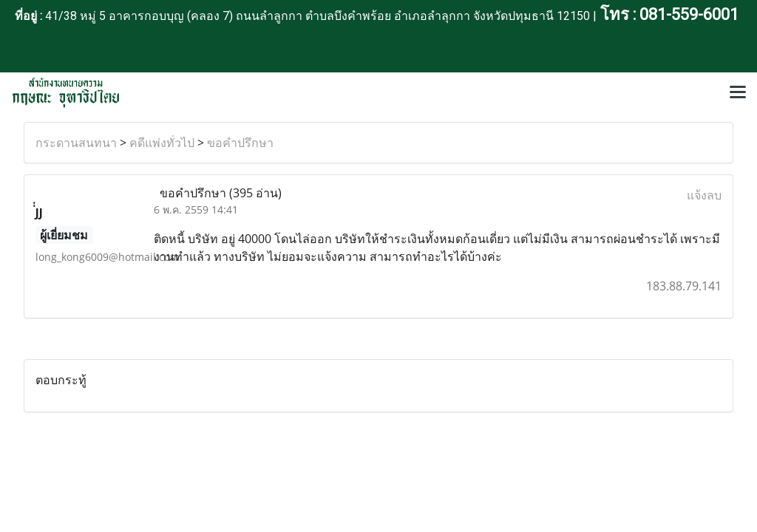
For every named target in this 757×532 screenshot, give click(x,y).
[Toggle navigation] (738, 93)
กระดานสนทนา (76, 143)
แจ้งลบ (704, 195)
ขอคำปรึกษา (240, 143)
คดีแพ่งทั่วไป (162, 143)
